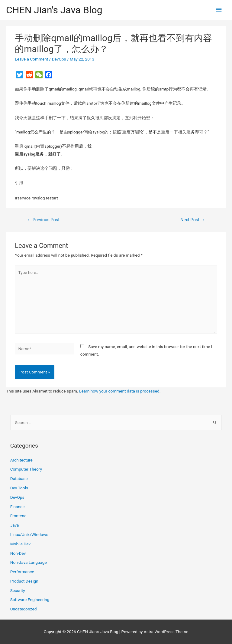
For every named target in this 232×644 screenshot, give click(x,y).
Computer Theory (26, 469)
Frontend (18, 516)
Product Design (24, 581)
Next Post (193, 220)
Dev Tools (19, 488)
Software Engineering (30, 600)
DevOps (59, 59)
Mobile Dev (20, 544)
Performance (22, 572)
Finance (18, 507)
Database (19, 478)
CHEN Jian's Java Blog (54, 10)
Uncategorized (24, 609)
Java (15, 525)
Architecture (21, 460)
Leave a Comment (31, 59)
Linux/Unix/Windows (29, 534)
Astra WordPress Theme (166, 632)
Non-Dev (18, 553)
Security (18, 590)
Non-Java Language (29, 562)
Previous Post (43, 220)
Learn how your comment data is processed (119, 391)
